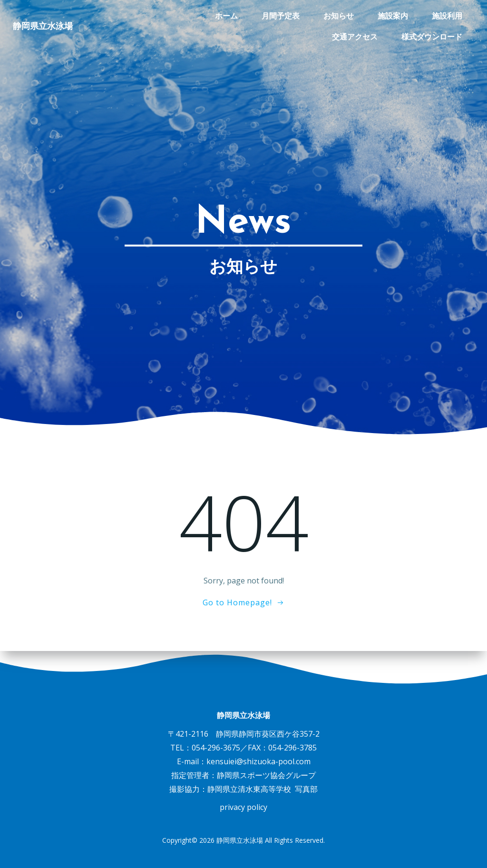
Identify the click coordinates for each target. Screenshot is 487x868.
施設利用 (378, 15)
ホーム (157, 15)
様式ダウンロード (432, 36)
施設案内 (324, 15)
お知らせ (270, 15)
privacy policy (243, 807)
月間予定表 (212, 15)
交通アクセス (440, 15)
